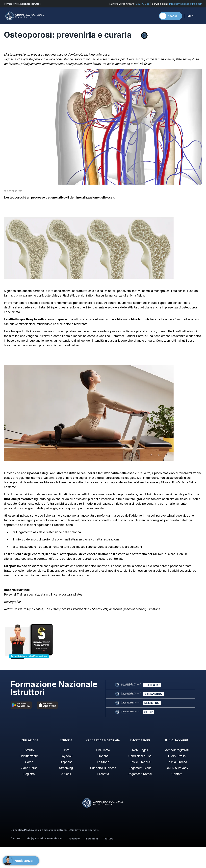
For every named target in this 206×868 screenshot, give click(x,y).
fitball (170, 331)
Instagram (92, 839)
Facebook (74, 839)
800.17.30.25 (143, 4)
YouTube (108, 839)
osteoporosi (15, 197)
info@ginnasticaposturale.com (186, 4)
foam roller (11, 336)
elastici (192, 331)
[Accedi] (170, 16)
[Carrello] (153, 16)
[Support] (21, 861)
